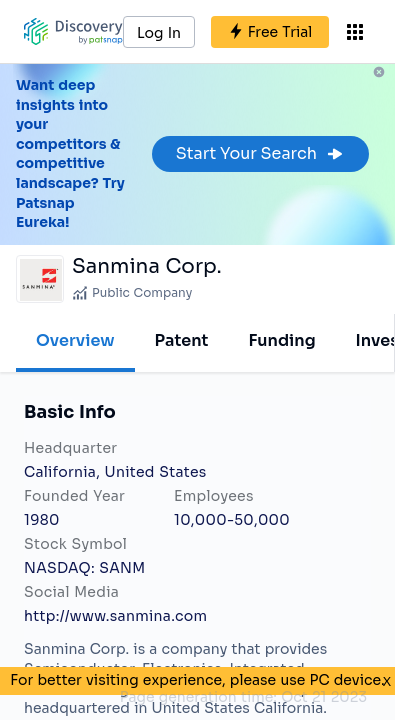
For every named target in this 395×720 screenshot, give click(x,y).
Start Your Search (260, 153)
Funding (281, 340)
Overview (75, 340)
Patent (182, 340)
